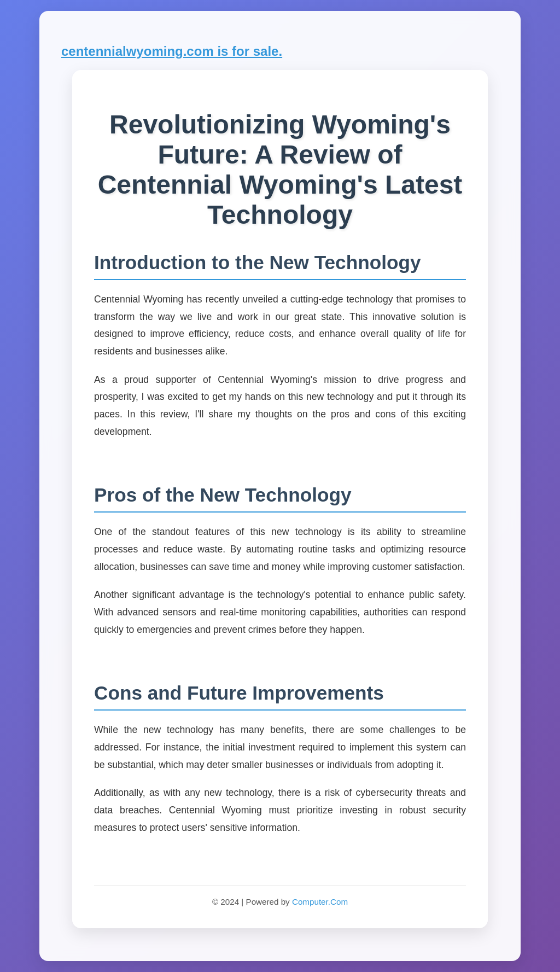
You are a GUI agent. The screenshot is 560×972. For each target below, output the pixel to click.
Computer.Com (320, 902)
